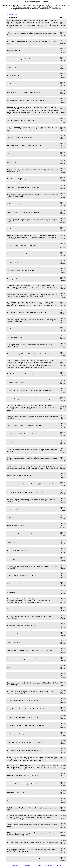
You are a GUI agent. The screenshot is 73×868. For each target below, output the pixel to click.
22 (50, 865)
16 (39, 865)
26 (57, 865)
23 (52, 865)
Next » (60, 865)
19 (44, 865)
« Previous (14, 865)
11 (30, 865)
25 (55, 865)
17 (41, 865)
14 (35, 865)
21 (48, 865)
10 (28, 865)
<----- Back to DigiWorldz (12, 14)
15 (37, 865)
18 (43, 865)
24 (54, 865)
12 (32, 865)
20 (46, 865)
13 (33, 865)
